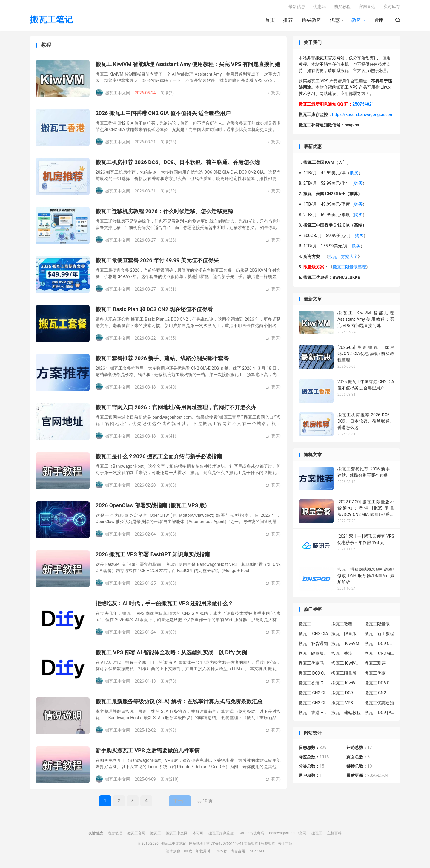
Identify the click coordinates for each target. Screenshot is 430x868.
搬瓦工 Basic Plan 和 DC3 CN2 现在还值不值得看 (154, 311)
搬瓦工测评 (375, 665)
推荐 (288, 21)
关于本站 (285, 846)
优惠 (335, 21)
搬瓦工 (305, 626)
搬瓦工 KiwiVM (345, 645)
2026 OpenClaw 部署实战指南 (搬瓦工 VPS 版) (151, 507)
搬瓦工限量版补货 (314, 655)
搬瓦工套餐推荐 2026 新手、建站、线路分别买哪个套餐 (162, 360)
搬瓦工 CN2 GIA (313, 635)
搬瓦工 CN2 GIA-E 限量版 (314, 695)
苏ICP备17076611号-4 (224, 846)
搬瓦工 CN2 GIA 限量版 (314, 705)
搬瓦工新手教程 (379, 635)
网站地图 (196, 846)
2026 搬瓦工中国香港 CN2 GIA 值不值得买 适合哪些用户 (163, 115)
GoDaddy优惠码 (251, 835)
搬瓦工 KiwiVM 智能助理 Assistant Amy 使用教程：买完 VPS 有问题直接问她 (188, 66)
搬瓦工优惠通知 (379, 705)
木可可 (198, 835)
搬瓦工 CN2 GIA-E (380, 655)
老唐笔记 (115, 835)
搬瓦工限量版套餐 (346, 635)
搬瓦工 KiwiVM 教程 (346, 665)
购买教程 (311, 21)
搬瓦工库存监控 (221, 835)
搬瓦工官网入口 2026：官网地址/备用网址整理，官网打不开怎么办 (176, 409)
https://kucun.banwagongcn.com (363, 117)
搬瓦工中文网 (177, 835)
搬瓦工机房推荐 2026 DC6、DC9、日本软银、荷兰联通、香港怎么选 (178, 164)
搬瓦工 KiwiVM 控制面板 (346, 685)
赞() (273, 95)
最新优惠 (297, 8)
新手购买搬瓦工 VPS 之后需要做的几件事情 (148, 752)
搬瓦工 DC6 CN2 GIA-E (380, 685)
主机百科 (334, 835)
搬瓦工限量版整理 (349, 269)
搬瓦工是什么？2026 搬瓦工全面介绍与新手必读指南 (159, 458)
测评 (378, 21)
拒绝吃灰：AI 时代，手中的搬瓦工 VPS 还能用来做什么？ (164, 605)
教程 (357, 21)
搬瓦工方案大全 (343, 259)
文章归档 (251, 846)
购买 (354, 175)
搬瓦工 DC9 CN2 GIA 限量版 (314, 675)
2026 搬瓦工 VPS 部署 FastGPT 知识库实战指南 (153, 556)
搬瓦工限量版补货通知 (346, 675)
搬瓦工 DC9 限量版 (380, 714)
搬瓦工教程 (342, 626)
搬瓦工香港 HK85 (314, 714)
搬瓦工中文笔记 (174, 846)
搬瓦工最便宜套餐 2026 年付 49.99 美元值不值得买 (157, 262)
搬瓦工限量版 (377, 626)
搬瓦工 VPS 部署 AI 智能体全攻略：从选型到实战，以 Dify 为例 (171, 654)
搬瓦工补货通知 (313, 645)
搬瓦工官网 (136, 835)
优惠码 (320, 8)
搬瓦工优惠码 (311, 665)
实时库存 (392, 8)
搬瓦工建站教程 (346, 714)
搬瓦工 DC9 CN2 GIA (380, 645)
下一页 (180, 803)
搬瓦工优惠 (375, 675)
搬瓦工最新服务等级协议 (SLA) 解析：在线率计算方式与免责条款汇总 (179, 703)
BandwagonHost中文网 (288, 835)
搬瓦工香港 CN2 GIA (314, 685)
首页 (270, 21)
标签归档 (268, 846)
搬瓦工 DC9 (342, 695)
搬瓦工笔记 (52, 21)
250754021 (363, 106)
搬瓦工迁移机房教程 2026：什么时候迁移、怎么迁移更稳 (164, 213)
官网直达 (367, 8)
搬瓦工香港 (342, 655)
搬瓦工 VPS (342, 705)
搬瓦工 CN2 (375, 695)
